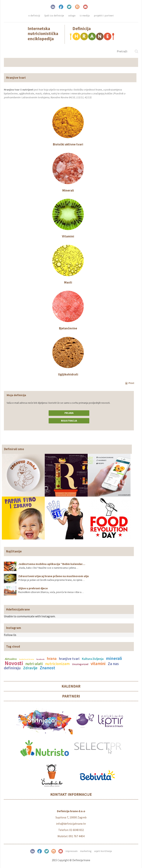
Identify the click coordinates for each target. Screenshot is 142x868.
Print (130, 383)
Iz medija (85, 16)
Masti (68, 282)
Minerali (68, 190)
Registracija (69, 421)
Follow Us (10, 635)
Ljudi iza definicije (54, 16)
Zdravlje (30, 668)
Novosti (14, 663)
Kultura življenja (93, 659)
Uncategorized (80, 664)
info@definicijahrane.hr (71, 824)
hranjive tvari (69, 659)
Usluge (72, 16)
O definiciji (34, 16)
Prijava (69, 413)
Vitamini (68, 236)
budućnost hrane (27, 659)
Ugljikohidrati (68, 374)
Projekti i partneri (104, 16)
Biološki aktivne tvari (68, 144)
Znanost (47, 668)
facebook (40, 659)
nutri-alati (34, 664)
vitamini (98, 663)
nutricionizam (57, 664)
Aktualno (11, 659)
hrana (52, 659)
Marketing (86, 851)
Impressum (71, 851)
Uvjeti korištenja (103, 851)
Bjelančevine (68, 328)
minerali (114, 658)
